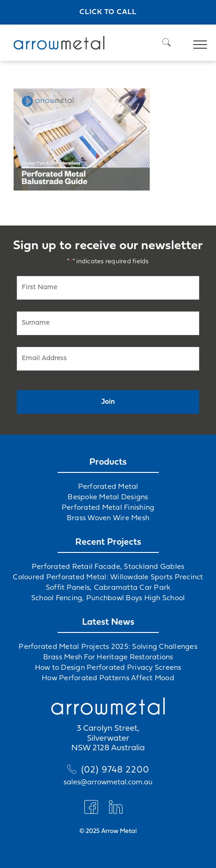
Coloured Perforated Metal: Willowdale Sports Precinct (108, 577)
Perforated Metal (108, 487)
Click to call (108, 12)
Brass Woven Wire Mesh (108, 518)
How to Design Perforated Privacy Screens (108, 668)
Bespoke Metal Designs (108, 497)
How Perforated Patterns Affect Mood (108, 678)
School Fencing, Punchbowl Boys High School (108, 598)
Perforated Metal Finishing (108, 508)
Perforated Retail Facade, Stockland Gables (108, 567)
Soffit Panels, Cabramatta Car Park (108, 588)
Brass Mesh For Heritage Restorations (108, 657)
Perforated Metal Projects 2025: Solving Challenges (108, 647)
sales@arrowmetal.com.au (108, 783)
